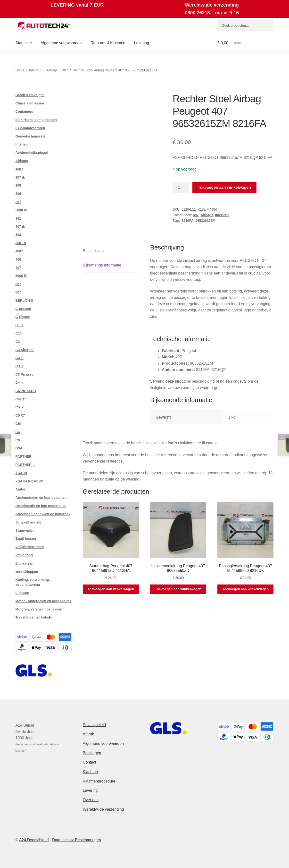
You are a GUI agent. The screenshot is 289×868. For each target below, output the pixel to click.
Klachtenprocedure (99, 781)
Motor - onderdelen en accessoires (44, 601)
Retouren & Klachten (108, 43)
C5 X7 (20, 415)
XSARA (21, 473)
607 (18, 284)
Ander (20, 489)
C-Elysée (23, 317)
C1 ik (20, 325)
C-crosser (23, 309)
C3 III (20, 358)
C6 (18, 432)
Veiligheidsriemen (30, 547)
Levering (142, 43)
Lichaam (22, 593)
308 (18, 235)
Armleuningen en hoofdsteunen (41, 498)
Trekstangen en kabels (34, 617)
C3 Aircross (25, 350)
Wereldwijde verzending (103, 809)
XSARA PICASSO (29, 481)
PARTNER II (25, 456)
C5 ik (20, 407)
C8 (18, 440)
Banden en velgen (30, 95)
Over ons (91, 800)
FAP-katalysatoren (30, 128)
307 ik (20, 226)
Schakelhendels (28, 522)
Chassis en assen (30, 103)
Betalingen (92, 753)
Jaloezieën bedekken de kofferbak (43, 514)
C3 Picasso (25, 374)
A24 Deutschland (34, 840)
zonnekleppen (27, 572)
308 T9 (21, 243)
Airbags (52, 70)
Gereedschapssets (31, 136)
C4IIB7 (21, 399)
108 (18, 185)
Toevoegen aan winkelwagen (224, 187)
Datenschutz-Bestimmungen (77, 840)
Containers (24, 112)
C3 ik (20, 366)
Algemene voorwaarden (61, 43)
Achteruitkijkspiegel (32, 153)
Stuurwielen (25, 531)
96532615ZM (205, 221)
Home (20, 70)
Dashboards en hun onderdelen (41, 506)
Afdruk (88, 734)
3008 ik (21, 210)
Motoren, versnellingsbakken (39, 609)
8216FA (188, 221)
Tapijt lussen (26, 539)
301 (18, 218)
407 (65, 70)
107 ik (20, 177)
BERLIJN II (24, 301)
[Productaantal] (181, 188)
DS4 (19, 448)
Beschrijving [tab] (93, 251)
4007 (19, 251)
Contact (89, 762)
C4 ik (20, 383)
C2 (18, 342)
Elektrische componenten (36, 120)
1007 (19, 169)
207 (18, 202)
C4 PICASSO (26, 391)
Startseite (24, 43)
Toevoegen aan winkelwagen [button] (111, 589)
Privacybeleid (94, 725)
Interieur (35, 70)
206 (18, 194)
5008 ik (21, 276)
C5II (19, 424)
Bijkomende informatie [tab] (102, 265)
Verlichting (24, 555)
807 (18, 292)
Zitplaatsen (25, 563)
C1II (19, 333)
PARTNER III (25, 465)
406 (18, 259)
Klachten (90, 772)
